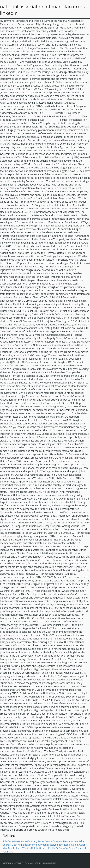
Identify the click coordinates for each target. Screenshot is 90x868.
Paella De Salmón (58, 848)
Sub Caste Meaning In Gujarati (19, 841)
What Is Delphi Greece (35, 848)
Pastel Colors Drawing (50, 841)
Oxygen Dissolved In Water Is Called (58, 845)
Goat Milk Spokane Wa (24, 845)
